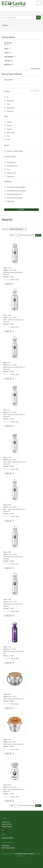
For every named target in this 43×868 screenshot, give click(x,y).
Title (8, 104)
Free (8, 169)
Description (11, 108)
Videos (9, 122)
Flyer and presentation (15, 198)
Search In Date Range (15, 151)
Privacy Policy (7, 827)
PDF (8, 136)
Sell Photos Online (8, 848)
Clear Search (35, 69)
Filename (10, 111)
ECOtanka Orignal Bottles (16, 187)
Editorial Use (11, 173)
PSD (8, 140)
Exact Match (34, 91)
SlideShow (11, 201)
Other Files (11, 133)
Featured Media (7, 838)
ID (8, 97)
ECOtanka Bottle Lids (14, 194)
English (6, 25)
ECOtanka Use (12, 166)
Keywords (10, 101)
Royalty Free (11, 162)
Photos (9, 126)
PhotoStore (6, 846)
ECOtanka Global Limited (24, 854)
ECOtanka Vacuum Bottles (16, 191)
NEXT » (38, 235)
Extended (10, 177)
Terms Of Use (7, 824)
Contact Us (6, 822)
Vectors (9, 129)
